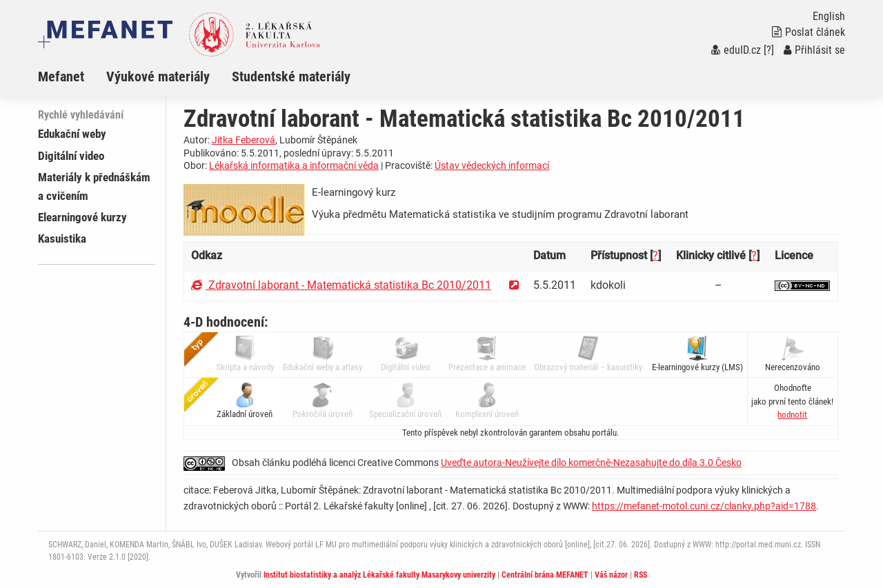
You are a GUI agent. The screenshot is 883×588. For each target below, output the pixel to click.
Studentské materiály (291, 77)
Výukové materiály (158, 77)
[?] (769, 50)
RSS (641, 575)
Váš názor (611, 575)
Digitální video (71, 156)
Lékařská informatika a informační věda (294, 165)
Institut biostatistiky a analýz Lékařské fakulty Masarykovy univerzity (379, 575)
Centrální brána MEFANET (545, 575)
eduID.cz (736, 50)
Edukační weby (72, 134)
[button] (792, 415)
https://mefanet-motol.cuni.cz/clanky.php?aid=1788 (704, 506)
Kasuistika (62, 239)
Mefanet (61, 77)
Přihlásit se (814, 50)
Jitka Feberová (244, 140)
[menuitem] (72, 77)
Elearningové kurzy (82, 217)
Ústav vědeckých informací (492, 165)
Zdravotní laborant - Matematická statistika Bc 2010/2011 (341, 285)
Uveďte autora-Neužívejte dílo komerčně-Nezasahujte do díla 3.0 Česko (591, 463)
